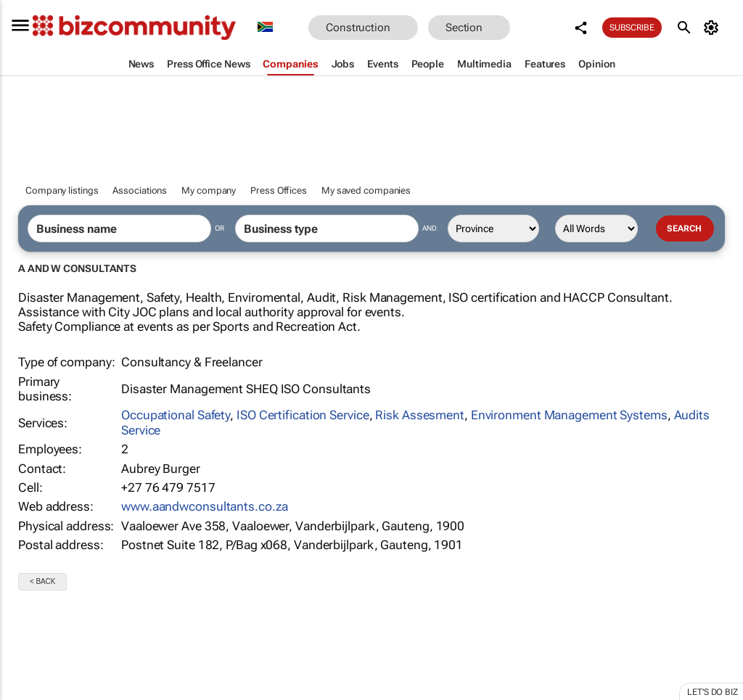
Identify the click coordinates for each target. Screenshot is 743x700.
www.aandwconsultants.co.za (204, 506)
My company (209, 190)
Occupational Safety (176, 415)
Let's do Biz (713, 692)
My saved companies (366, 190)
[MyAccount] (714, 28)
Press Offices (279, 190)
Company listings (62, 190)
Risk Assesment (420, 415)
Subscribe (632, 28)
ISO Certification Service (303, 415)
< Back (42, 581)
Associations (140, 190)
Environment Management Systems (569, 415)
